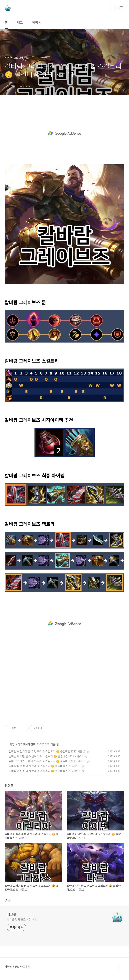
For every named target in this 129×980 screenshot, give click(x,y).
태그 (20, 22)
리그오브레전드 (27, 744)
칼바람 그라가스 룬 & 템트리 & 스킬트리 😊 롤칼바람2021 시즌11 (47, 761)
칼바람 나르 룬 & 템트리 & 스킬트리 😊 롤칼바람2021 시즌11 (45, 766)
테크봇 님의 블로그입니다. (22, 919)
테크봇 (12, 914)
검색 (113, 8)
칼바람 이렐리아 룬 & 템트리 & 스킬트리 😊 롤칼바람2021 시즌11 (47, 751)
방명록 (37, 22)
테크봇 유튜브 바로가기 (17, 966)
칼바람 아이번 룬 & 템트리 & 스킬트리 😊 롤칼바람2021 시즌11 (46, 756)
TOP (121, 967)
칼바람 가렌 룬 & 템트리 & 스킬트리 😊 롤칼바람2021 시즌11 (45, 771)
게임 (12, 744)
